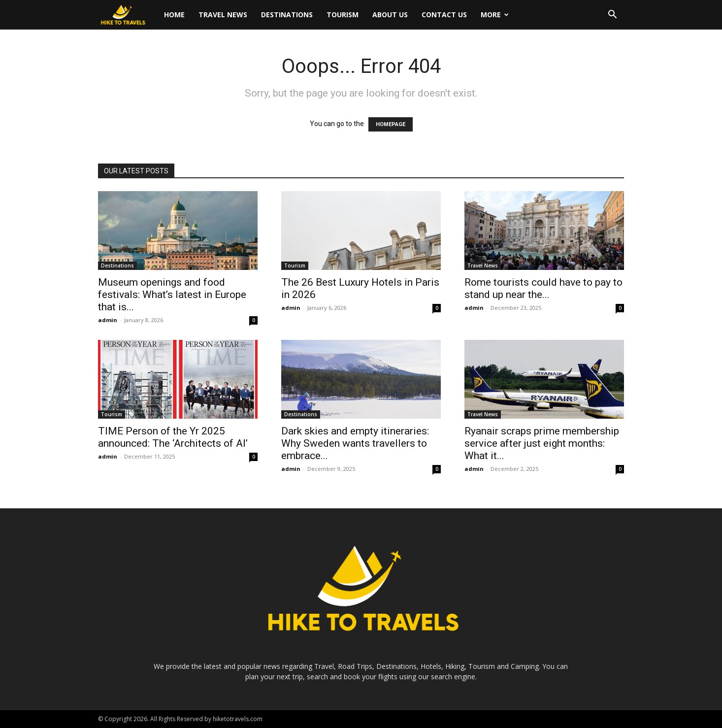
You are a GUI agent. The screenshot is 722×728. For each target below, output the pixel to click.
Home (174, 15)
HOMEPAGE (391, 124)
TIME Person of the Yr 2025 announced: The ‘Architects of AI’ (173, 437)
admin (108, 320)
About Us (390, 15)
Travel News (223, 15)
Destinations (287, 15)
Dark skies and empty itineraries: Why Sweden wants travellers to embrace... (355, 443)
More (495, 15)
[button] (612, 16)
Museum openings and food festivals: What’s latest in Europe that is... (172, 295)
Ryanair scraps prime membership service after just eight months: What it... (542, 443)
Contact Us (444, 15)
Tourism (343, 15)
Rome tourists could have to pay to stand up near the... (543, 288)
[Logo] (128, 15)
